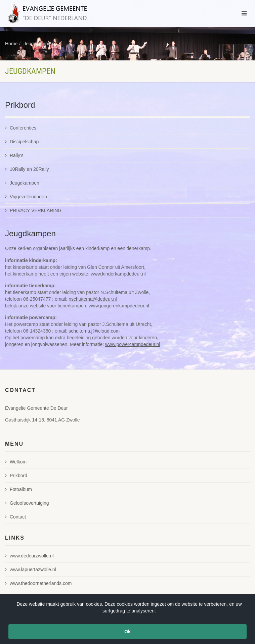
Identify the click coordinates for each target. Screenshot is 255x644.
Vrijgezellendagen (26, 197)
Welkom (16, 462)
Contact (15, 517)
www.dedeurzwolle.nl (29, 556)
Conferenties (21, 128)
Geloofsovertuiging (27, 503)
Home (11, 44)
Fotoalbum (18, 489)
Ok (127, 632)
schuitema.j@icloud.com (94, 331)
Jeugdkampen (38, 44)
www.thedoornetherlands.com (38, 583)
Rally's (14, 155)
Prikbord (16, 476)
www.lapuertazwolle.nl (31, 569)
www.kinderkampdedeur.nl (118, 274)
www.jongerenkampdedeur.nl (119, 306)
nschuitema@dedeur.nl (93, 299)
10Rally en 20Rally (27, 169)
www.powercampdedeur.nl (133, 344)
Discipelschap (22, 142)
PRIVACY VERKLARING (33, 210)
